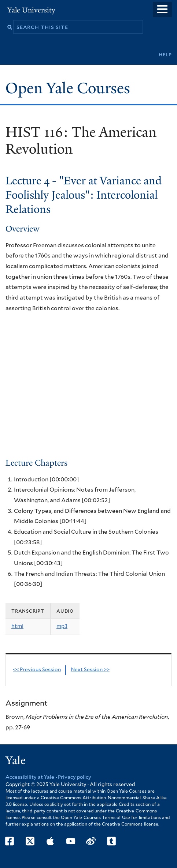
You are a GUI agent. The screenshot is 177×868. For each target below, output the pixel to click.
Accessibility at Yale (30, 777)
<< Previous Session (37, 670)
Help (165, 55)
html (17, 626)
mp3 (62, 626)
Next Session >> (90, 670)
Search (10, 27)
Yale (16, 760)
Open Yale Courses (68, 88)
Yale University (31, 10)
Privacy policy (75, 777)
